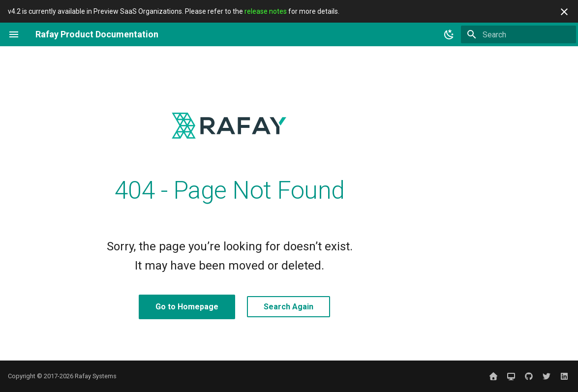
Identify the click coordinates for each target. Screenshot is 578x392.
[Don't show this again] (564, 12)
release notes (266, 11)
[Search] (518, 34)
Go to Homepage (187, 307)
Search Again (289, 307)
